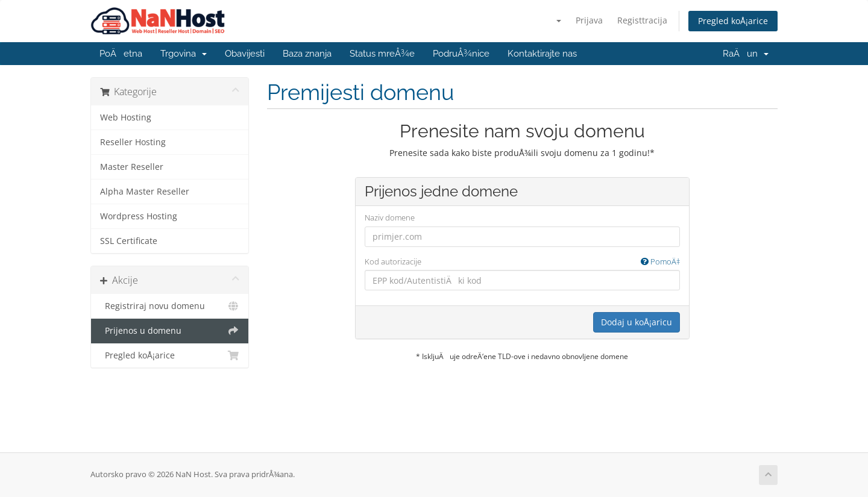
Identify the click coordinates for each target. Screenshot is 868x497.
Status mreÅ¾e (382, 54)
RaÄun (746, 54)
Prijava (589, 20)
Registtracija (642, 20)
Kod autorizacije (522, 262)
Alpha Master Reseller (145, 192)
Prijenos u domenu (170, 331)
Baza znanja (307, 54)
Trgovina (184, 54)
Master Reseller (132, 167)
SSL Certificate (129, 241)
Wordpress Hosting (139, 216)
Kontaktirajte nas (542, 54)
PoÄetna (121, 54)
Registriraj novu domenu (170, 306)
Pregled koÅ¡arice (733, 21)
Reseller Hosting (133, 142)
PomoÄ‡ (660, 261)
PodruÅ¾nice (461, 54)
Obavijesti (245, 54)
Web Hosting (126, 117)
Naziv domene (390, 217)
